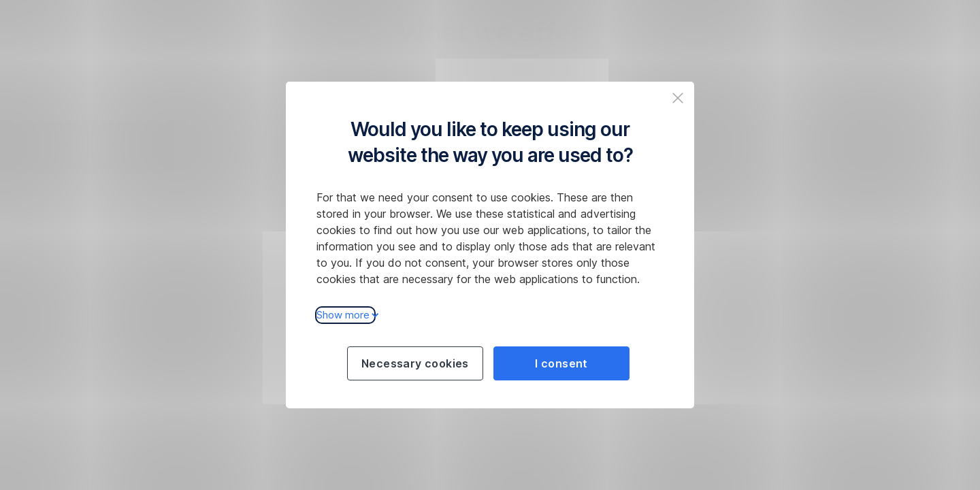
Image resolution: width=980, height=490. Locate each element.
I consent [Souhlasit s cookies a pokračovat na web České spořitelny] (561, 363)
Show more (345, 315)
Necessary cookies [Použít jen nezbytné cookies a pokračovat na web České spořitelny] (415, 363)
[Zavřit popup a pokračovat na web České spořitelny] (678, 98)
